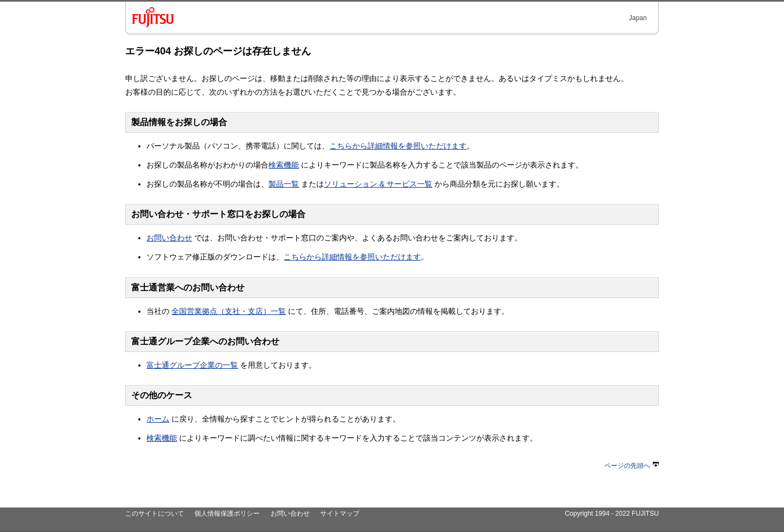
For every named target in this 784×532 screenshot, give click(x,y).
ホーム (158, 419)
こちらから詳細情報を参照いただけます (398, 146)
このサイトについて (155, 514)
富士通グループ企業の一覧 (192, 365)
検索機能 (284, 165)
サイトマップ (340, 514)
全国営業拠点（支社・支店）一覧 (229, 311)
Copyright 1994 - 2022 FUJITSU (612, 514)
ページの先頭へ (632, 466)
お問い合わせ (169, 238)
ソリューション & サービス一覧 (378, 184)
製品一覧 (284, 184)
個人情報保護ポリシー (227, 514)
